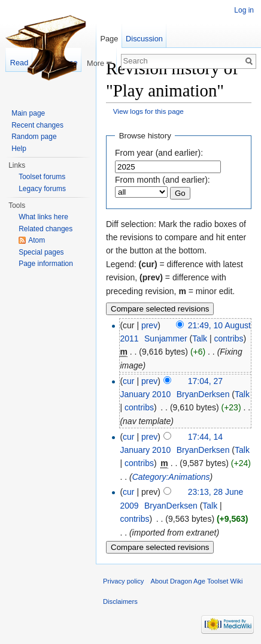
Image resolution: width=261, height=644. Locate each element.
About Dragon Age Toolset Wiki (197, 581)
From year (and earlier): (159, 153)
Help (19, 149)
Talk (200, 338)
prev (149, 325)
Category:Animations (171, 477)
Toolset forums (42, 177)
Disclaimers (120, 601)
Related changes (45, 229)
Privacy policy (123, 581)
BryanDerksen (203, 394)
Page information (46, 264)
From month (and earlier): (163, 180)
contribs (229, 338)
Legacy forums (42, 189)
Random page (34, 137)
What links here (43, 217)
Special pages (41, 252)
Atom (37, 240)
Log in (244, 10)
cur (128, 381)
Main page (28, 113)
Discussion (144, 39)
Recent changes (37, 125)
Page (109, 39)
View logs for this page (148, 111)
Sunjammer (166, 338)
